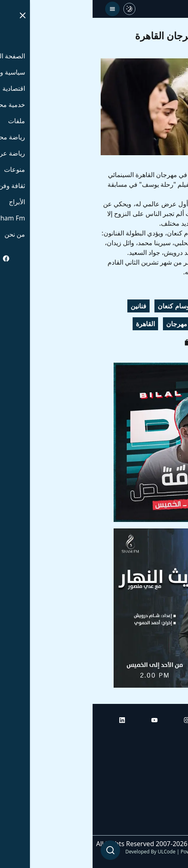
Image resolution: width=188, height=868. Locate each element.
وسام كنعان (81, 306)
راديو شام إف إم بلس (152, 804)
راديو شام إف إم (158, 782)
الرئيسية (169, 736)
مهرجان (84, 324)
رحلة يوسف (161, 306)
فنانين (46, 306)
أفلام (112, 324)
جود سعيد (121, 306)
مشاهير (167, 324)
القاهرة (53, 324)
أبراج (174, 759)
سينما (138, 324)
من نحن (170, 827)
